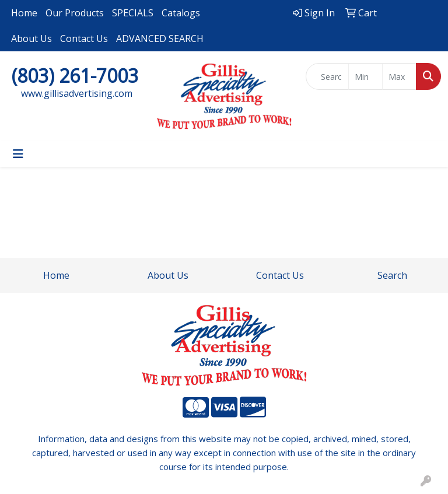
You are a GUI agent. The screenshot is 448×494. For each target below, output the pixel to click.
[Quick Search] (327, 76)
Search (392, 275)
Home (24, 13)
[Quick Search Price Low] (365, 76)
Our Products (75, 13)
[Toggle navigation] (18, 154)
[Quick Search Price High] (399, 76)
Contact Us (84, 38)
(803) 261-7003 (75, 76)
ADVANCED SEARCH (160, 38)
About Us (32, 38)
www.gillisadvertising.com (77, 93)
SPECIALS (133, 13)
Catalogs (181, 13)
